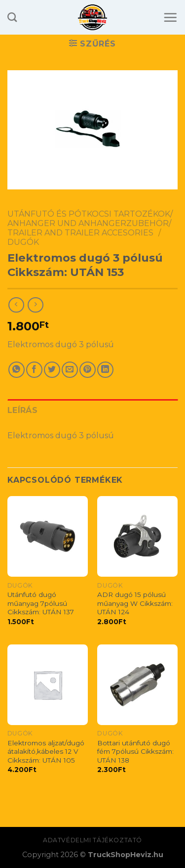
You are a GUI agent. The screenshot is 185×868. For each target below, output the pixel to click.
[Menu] (170, 17)
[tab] (92, 411)
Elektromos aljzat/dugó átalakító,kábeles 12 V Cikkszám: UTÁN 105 (46, 752)
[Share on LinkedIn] (105, 370)
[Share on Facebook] (34, 370)
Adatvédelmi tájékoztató (92, 840)
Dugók (23, 242)
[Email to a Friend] (70, 370)
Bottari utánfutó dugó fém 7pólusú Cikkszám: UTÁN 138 (135, 752)
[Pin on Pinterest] (88, 370)
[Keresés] (12, 17)
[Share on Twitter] (52, 370)
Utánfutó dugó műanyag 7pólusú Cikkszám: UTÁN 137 (41, 603)
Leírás (22, 410)
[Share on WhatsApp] (17, 370)
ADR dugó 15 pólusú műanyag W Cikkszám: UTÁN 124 (135, 603)
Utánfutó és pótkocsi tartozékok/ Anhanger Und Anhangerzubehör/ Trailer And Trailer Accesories (90, 223)
